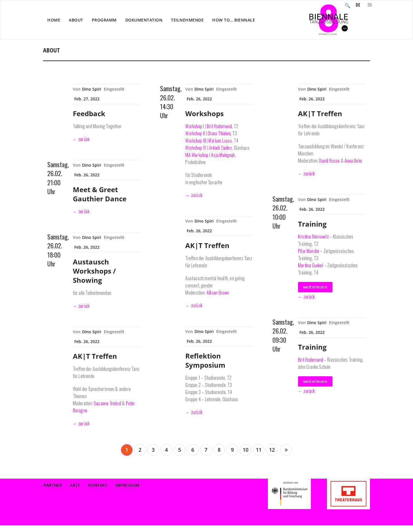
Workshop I (195, 126)
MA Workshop (197, 155)
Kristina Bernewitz (313, 237)
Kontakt (98, 485)
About (76, 20)
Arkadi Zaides (221, 148)
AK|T (75, 485)
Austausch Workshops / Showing (94, 271)
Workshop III (195, 141)
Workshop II (195, 133)
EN (370, 5)
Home (54, 20)
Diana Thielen (219, 133)
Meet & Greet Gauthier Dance (100, 194)
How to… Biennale (234, 20)
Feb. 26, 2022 (87, 175)
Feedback (89, 113)
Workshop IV (196, 148)
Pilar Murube (309, 251)
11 (259, 450)
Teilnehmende (187, 20)
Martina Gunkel (311, 265)
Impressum (127, 485)
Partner (53, 485)
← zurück (81, 139)
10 (246, 450)
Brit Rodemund (219, 126)
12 (272, 450)
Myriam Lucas (220, 141)
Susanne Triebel (107, 403)
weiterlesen (315, 287)
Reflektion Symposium (205, 360)
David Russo (329, 161)
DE (358, 5)
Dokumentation (144, 20)
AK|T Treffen (95, 356)
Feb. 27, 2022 (87, 99)
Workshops (204, 113)
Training (312, 224)
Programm (104, 20)
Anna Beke (353, 161)
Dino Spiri (92, 89)
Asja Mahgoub (223, 155)
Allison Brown (218, 293)
